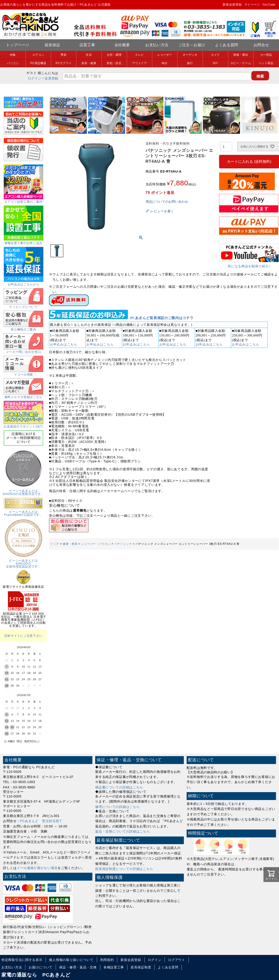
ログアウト (177, 960)
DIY (215, 63)
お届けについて (41, 967)
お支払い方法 (157, 45)
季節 (63, 55)
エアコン (38, 55)
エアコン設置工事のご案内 (23, 200)
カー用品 (266, 55)
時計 (165, 63)
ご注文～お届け (192, 45)
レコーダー (165, 55)
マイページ (252, 5)
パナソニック (123, 544)
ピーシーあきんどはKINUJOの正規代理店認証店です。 (23, 562)
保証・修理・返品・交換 (78, 967)
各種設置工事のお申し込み (24, 242)
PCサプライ (64, 63)
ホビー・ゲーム (241, 63)
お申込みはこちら (64, 345)
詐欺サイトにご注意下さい (23, 636)
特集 (13, 55)
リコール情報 (23, 373)
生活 (89, 55)
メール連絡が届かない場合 (37, 868)
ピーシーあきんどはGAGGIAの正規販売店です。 (24, 491)
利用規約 (107, 960)
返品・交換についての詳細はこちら (122, 831)
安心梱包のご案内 (23, 328)
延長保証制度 (141, 967)
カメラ (215, 55)
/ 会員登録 (50, 78)
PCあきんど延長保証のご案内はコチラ (162, 318)
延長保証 (53, 45)
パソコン (13, 63)
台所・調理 (114, 55)
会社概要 (122, 45)
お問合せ (261, 45)
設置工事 (87, 45)
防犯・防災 (114, 63)
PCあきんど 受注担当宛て (41, 821)
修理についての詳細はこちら (117, 807)
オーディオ (190, 55)
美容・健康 (89, 63)
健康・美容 (70, 544)
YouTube (269, 5)
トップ (55, 544)
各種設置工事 (114, 967)
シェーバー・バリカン (96, 544)
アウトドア (139, 63)
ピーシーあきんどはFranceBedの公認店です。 (23, 512)
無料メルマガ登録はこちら (23, 395)
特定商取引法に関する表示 (22, 960)
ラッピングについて (23, 305)
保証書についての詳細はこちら (119, 787)
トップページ (18, 45)
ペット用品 (266, 63)
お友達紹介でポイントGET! (23, 425)
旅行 (190, 63)
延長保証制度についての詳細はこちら (124, 869)
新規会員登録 (232, 5)
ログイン (35, 78)
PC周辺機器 (38, 63)
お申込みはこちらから (24, 283)
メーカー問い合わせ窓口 (23, 350)
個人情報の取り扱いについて (71, 960)
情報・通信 (241, 55)
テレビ (139, 55)
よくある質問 (227, 45)
